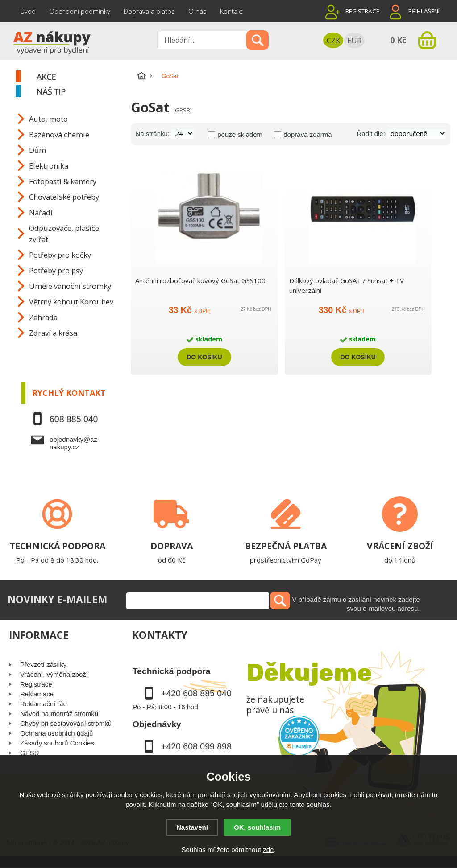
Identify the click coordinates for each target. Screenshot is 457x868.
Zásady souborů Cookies (57, 743)
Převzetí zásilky (43, 664)
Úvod (28, 11)
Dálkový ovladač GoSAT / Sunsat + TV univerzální (347, 285)
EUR (354, 40)
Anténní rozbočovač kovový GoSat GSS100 (200, 280)
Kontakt (231, 11)
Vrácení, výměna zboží (54, 674)
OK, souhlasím (257, 827)
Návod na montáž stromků (59, 714)
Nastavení (192, 827)
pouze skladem (240, 134)
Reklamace (37, 694)
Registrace (362, 11)
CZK (333, 40)
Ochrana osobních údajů (56, 733)
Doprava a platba (149, 11)
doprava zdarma (307, 134)
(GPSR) (182, 110)
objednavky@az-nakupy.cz (75, 443)
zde (268, 849)
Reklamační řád (44, 704)
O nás (197, 11)
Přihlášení (424, 11)
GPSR (30, 753)
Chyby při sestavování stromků (66, 723)
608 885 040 (74, 419)
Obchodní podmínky (80, 11)
